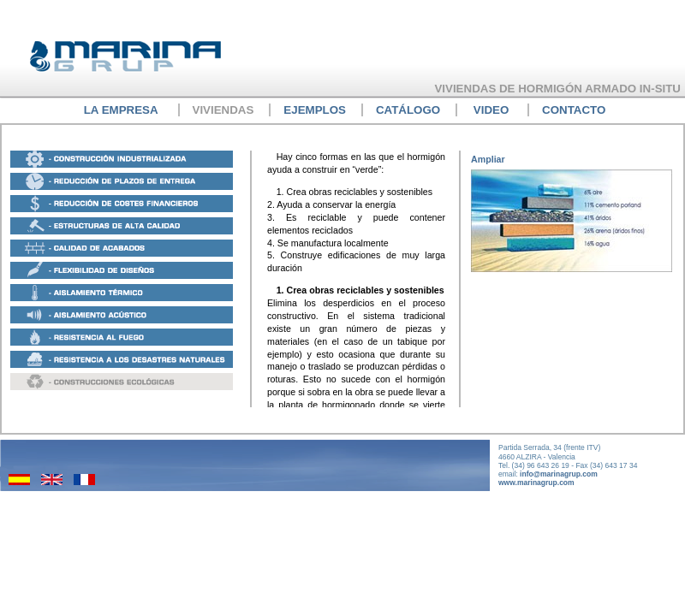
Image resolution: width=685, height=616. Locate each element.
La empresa (121, 110)
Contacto (574, 110)
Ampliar (488, 159)
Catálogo (408, 110)
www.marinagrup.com (536, 483)
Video (491, 110)
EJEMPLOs (315, 110)
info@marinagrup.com (559, 474)
